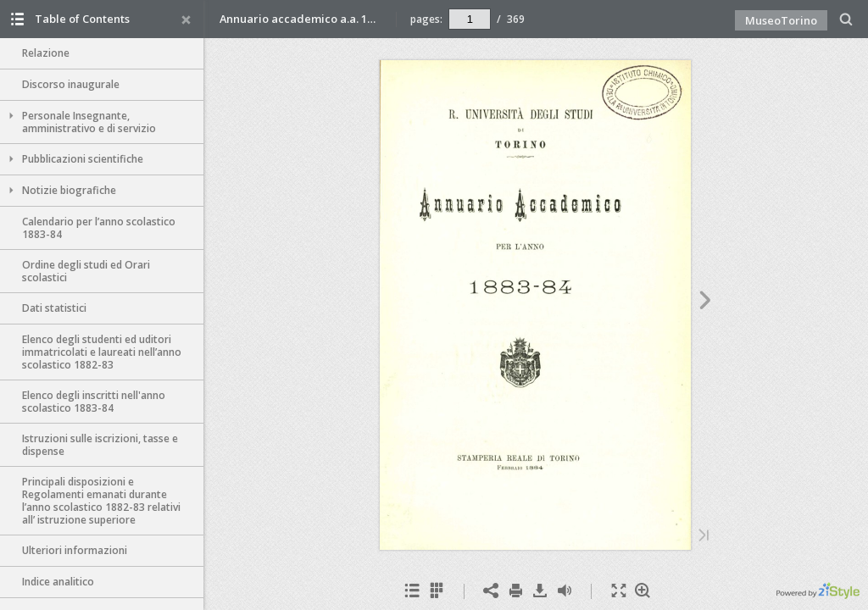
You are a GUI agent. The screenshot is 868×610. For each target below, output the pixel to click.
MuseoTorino (781, 20)
